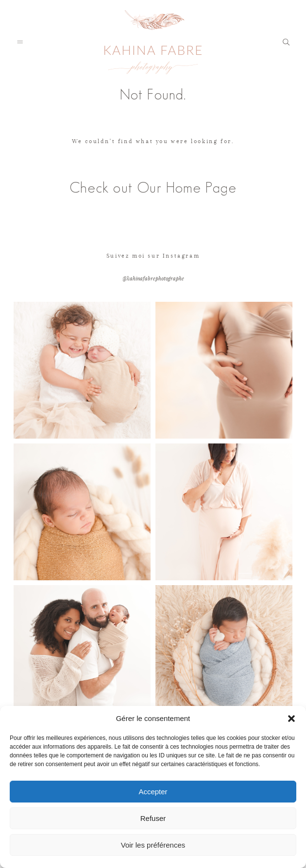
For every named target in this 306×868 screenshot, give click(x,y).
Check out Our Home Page (153, 188)
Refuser (153, 818)
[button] (291, 719)
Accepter (153, 792)
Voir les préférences (153, 845)
